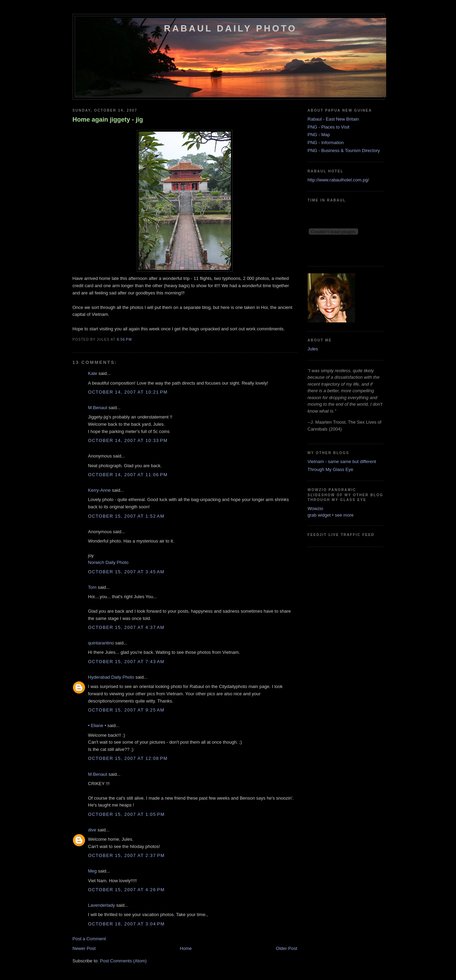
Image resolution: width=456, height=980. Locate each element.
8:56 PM (124, 340)
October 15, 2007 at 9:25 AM (126, 710)
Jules (313, 349)
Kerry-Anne (100, 490)
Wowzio (315, 508)
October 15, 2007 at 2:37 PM (127, 855)
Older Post (286, 948)
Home (186, 948)
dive (92, 830)
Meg (92, 871)
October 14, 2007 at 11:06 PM (128, 475)
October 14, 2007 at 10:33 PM (128, 440)
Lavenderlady (102, 905)
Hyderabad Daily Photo (111, 677)
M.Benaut (98, 408)
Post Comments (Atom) (123, 961)
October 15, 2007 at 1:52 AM (126, 516)
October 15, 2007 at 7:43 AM (126, 662)
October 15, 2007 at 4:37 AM (126, 627)
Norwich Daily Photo (108, 562)
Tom (92, 587)
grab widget (319, 515)
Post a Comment (89, 939)
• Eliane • (97, 725)
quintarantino (101, 643)
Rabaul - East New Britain (333, 119)
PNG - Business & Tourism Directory (344, 150)
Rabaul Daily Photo (230, 28)
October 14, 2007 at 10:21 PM (128, 392)
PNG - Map (319, 135)
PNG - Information (326, 143)
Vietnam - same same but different (342, 461)
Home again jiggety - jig (108, 120)
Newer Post (84, 948)
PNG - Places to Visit (329, 127)
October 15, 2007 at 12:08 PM (128, 758)
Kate (93, 373)
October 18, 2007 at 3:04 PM (127, 924)
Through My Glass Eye (331, 469)
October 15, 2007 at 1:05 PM (127, 814)
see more (344, 515)
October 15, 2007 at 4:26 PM (127, 890)
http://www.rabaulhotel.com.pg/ (338, 180)
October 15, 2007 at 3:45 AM (126, 572)
